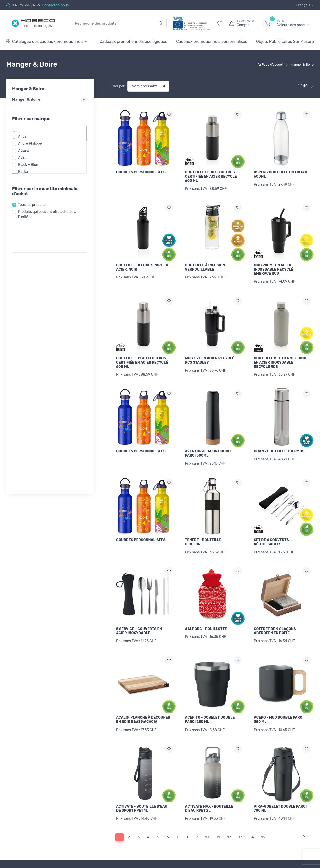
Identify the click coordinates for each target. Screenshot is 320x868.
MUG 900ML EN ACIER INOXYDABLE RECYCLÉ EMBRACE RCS (274, 268)
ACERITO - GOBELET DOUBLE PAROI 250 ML (210, 711)
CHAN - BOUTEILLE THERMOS (279, 447)
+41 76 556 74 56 (26, 5)
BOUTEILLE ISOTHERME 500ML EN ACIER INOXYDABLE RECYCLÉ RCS (281, 360)
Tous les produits (33, 205)
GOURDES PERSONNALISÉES (141, 172)
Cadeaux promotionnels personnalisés (212, 41)
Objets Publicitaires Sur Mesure (285, 41)
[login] (241, 23)
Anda (24, 137)
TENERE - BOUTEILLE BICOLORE (203, 536)
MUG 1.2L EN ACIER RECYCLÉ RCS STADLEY (210, 358)
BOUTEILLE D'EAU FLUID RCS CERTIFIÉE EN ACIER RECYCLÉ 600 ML (211, 176)
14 (252, 826)
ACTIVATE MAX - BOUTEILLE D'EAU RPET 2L (209, 799)
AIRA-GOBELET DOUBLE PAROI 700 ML (280, 799)
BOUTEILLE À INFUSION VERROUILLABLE (205, 266)
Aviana (25, 151)
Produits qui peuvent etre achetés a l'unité (49, 214)
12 (229, 826)
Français (304, 5)
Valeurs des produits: (295, 23)
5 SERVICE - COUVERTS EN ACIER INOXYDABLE (139, 624)
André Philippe (32, 144)
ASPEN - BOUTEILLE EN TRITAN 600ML (281, 174)
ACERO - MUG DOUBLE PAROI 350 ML (279, 711)
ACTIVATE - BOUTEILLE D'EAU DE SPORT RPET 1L (142, 799)
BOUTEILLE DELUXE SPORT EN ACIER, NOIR (142, 266)
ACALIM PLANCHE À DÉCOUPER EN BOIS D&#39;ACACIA (143, 711)
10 (207, 826)
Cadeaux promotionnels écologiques (133, 41)
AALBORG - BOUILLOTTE (206, 622)
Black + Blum (30, 165)
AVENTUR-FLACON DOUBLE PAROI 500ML (209, 449)
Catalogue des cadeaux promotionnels (45, 41)
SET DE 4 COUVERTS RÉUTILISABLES (271, 536)
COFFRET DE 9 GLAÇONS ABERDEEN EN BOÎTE (275, 624)
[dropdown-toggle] (268, 23)
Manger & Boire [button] (50, 99)
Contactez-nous (56, 5)
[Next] (303, 826)
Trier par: (118, 86)
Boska (25, 172)
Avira (24, 158)
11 (218, 826)
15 (263, 826)
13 (241, 826)
